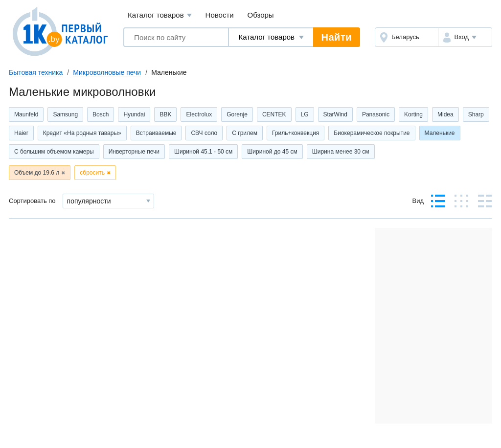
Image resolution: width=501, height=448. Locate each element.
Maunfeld (26, 114)
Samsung (65, 114)
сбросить (92, 173)
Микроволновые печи (107, 72)
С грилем (245, 133)
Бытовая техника (36, 72)
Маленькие (440, 133)
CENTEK (274, 114)
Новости (220, 15)
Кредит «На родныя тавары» (82, 133)
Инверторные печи (134, 152)
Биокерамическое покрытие (372, 133)
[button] (465, 37)
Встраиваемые (156, 133)
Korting (413, 114)
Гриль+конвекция (296, 133)
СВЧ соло (204, 133)
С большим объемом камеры (54, 152)
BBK (165, 114)
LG (305, 114)
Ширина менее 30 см (341, 152)
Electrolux (199, 114)
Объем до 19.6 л (37, 173)
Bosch (101, 114)
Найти (337, 37)
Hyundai (134, 114)
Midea (445, 114)
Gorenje (237, 114)
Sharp (476, 114)
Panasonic (376, 114)
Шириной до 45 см (272, 152)
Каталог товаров (160, 15)
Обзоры (261, 15)
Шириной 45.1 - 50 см (203, 152)
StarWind (335, 114)
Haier (21, 133)
